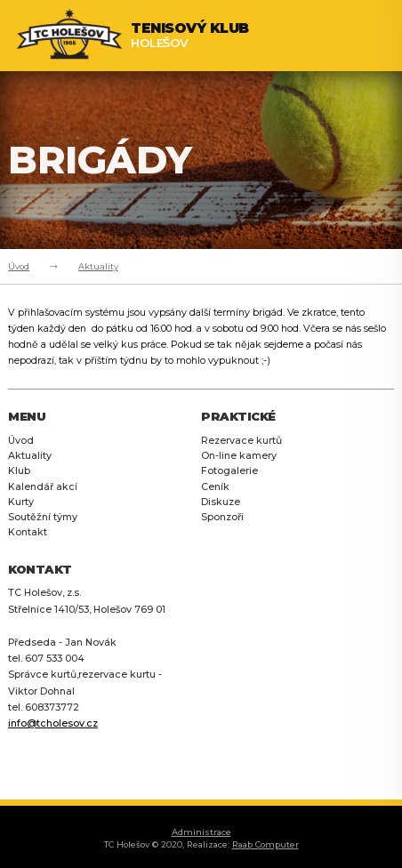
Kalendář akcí (43, 487)
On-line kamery (239, 456)
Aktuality (98, 266)
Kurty (21, 502)
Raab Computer (265, 844)
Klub (19, 471)
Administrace (201, 832)
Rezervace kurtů (241, 441)
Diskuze (221, 502)
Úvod (19, 266)
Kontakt (28, 532)
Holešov (190, 36)
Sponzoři (222, 517)
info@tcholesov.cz (53, 723)
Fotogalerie (229, 471)
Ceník (215, 487)
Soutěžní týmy (43, 517)
